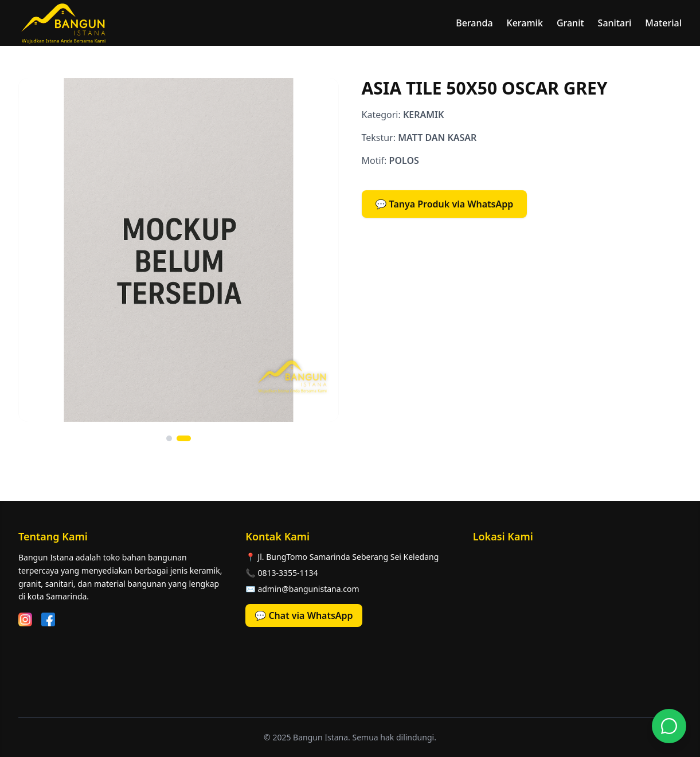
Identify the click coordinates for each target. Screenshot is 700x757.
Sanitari (615, 23)
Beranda (474, 23)
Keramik (525, 23)
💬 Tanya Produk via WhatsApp (445, 204)
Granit (570, 23)
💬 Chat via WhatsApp (304, 615)
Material (663, 23)
